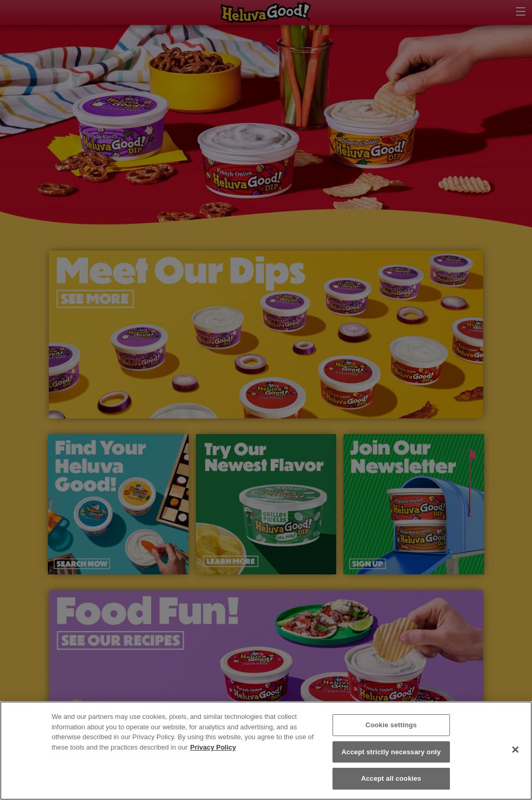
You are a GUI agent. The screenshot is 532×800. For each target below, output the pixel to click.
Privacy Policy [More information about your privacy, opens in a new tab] (213, 747)
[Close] (515, 750)
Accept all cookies (391, 778)
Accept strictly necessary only (391, 752)
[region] (266, 751)
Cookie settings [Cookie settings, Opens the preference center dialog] (391, 725)
